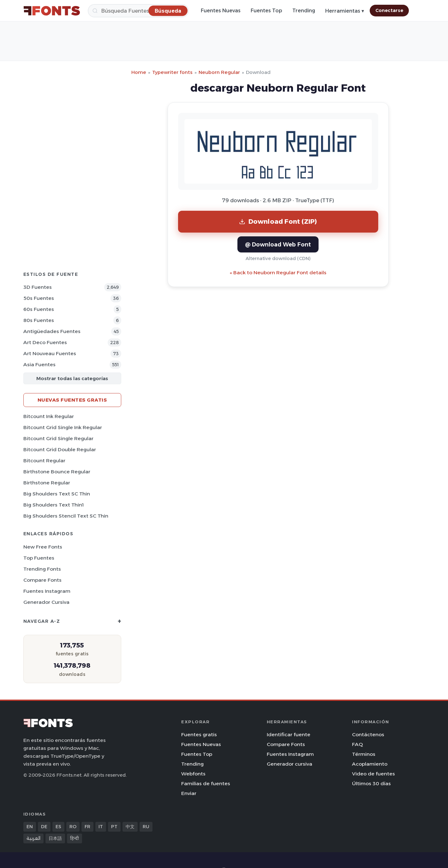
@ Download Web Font (278, 244)
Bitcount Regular (44, 461)
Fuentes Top (266, 11)
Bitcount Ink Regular (49, 416)
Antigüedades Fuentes (52, 331)
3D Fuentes (38, 287)
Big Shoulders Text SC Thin (57, 494)
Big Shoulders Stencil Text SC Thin (66, 516)
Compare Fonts (42, 580)
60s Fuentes (39, 309)
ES (58, 827)
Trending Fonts (42, 569)
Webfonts (193, 774)
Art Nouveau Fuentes (50, 353)
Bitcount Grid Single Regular (58, 438)
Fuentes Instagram (47, 591)
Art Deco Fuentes (45, 342)
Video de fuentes (373, 774)
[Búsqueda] (138, 11)
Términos (364, 754)
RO (73, 827)
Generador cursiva (46, 602)
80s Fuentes (39, 320)
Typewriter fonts (172, 72)
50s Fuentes (39, 298)
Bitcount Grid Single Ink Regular (63, 427)
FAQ (357, 744)
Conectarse (389, 10)
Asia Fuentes (39, 364)
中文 (130, 827)
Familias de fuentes (206, 783)
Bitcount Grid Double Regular (60, 449)
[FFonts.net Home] (52, 11)
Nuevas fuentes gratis (72, 400)
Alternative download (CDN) (278, 258)
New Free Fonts (43, 547)
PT (114, 827)
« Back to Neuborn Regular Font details (278, 273)
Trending (304, 11)
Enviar (189, 793)
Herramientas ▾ (345, 11)
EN (30, 827)
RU (146, 827)
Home (139, 72)
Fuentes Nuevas (221, 11)
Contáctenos (368, 734)
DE (44, 827)
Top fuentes (39, 558)
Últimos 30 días (371, 783)
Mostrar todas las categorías (72, 378)
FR (87, 827)
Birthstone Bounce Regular (57, 472)
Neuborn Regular (219, 72)
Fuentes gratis (199, 734)
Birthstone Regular (47, 483)
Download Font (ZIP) (278, 221)
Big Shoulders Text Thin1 (54, 505)
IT (101, 827)
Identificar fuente (289, 734)
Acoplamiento (370, 764)
